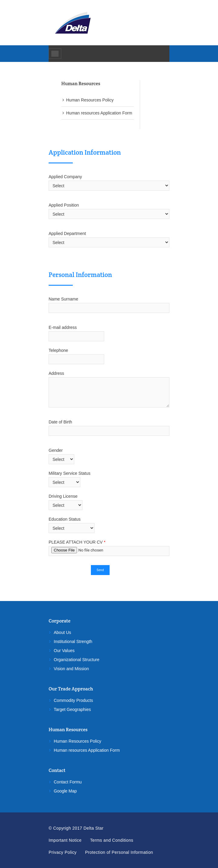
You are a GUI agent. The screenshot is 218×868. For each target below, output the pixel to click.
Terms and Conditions (112, 840)
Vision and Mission (71, 669)
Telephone (58, 350)
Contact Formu (68, 782)
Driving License (63, 496)
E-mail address (66, 327)
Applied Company (65, 177)
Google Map (65, 791)
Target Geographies (72, 709)
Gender (56, 450)
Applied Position (64, 205)
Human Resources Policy (90, 100)
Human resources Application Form (99, 113)
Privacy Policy (63, 852)
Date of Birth (60, 422)
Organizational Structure (77, 660)
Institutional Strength (73, 641)
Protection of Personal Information (119, 852)
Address (56, 373)
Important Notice (65, 840)
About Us (63, 632)
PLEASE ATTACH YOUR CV (77, 542)
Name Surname (65, 299)
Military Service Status (69, 473)
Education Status (65, 519)
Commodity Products (73, 700)
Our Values (64, 651)
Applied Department (67, 233)
